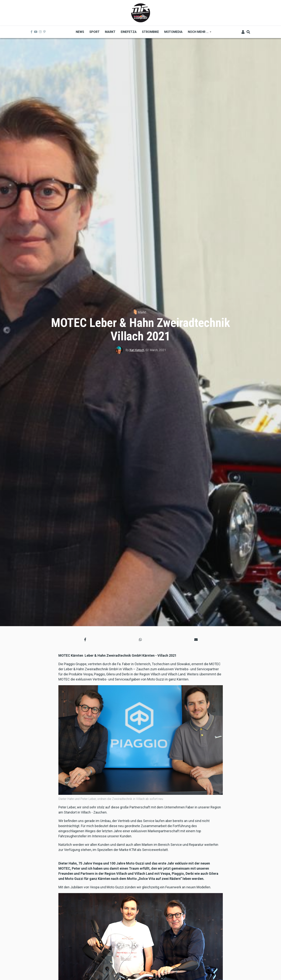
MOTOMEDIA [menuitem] (173, 32)
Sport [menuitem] (94, 32)
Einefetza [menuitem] (129, 32)
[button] (85, 640)
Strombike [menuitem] (150, 32)
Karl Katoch (137, 350)
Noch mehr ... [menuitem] (198, 33)
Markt (142, 312)
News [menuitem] (80, 32)
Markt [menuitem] (110, 32)
